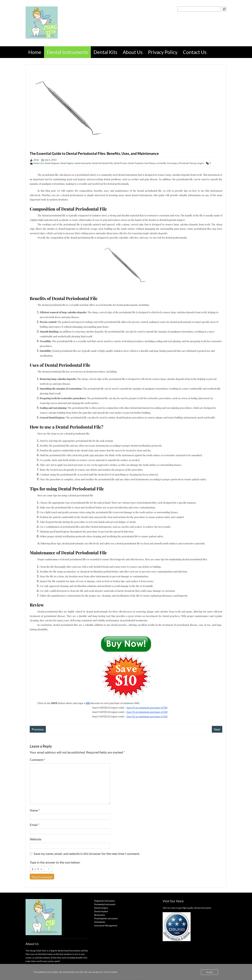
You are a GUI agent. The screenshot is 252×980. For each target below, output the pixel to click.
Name (35, 810)
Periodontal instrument (105, 904)
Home (35, 52)
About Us (133, 52)
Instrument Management (106, 926)
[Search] (224, 9)
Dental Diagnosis (52, 163)
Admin (36, 160)
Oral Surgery (172, 163)
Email (35, 825)
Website (36, 839)
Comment (38, 760)
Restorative (100, 915)
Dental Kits (105, 52)
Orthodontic (100, 922)
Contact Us (195, 52)
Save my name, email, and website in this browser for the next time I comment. (87, 854)
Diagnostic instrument (104, 901)
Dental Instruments (67, 52)
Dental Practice (120, 163)
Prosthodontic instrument (106, 918)
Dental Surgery (101, 908)
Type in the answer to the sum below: (55, 862)
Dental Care (39, 163)
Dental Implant (101, 911)
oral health (161, 163)
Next (217, 729)
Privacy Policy (163, 52)
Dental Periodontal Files (102, 163)
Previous (38, 729)
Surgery (201, 163)
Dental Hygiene (67, 163)
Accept (209, 972)
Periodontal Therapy (188, 163)
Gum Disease (150, 163)
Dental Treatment (136, 163)
